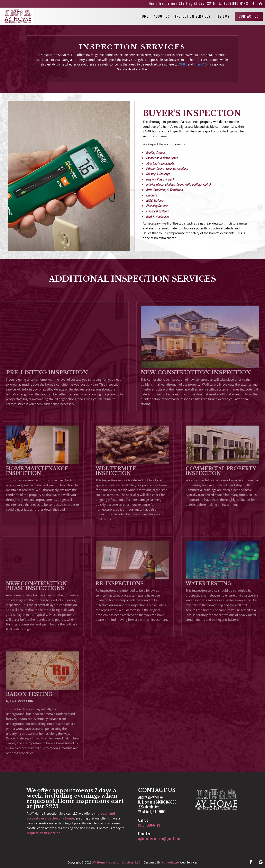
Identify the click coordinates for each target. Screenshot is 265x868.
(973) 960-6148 (235, 3)
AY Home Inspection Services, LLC (116, 862)
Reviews (223, 16)
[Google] (261, 4)
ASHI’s (183, 64)
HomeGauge (170, 862)
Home (144, 16)
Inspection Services (193, 16)
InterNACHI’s (203, 64)
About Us (162, 16)
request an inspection (44, 833)
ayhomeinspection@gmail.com (159, 839)
